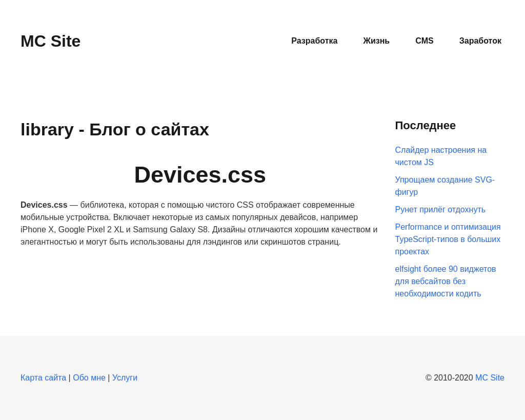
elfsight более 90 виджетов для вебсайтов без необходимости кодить (446, 281)
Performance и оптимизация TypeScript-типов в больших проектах (448, 239)
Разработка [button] (314, 41)
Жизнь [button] (376, 41)
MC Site (490, 378)
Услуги (125, 378)
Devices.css (200, 175)
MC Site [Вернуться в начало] (51, 41)
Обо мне (89, 378)
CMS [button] (425, 41)
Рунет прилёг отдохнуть (441, 209)
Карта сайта (43, 378)
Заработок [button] (480, 41)
